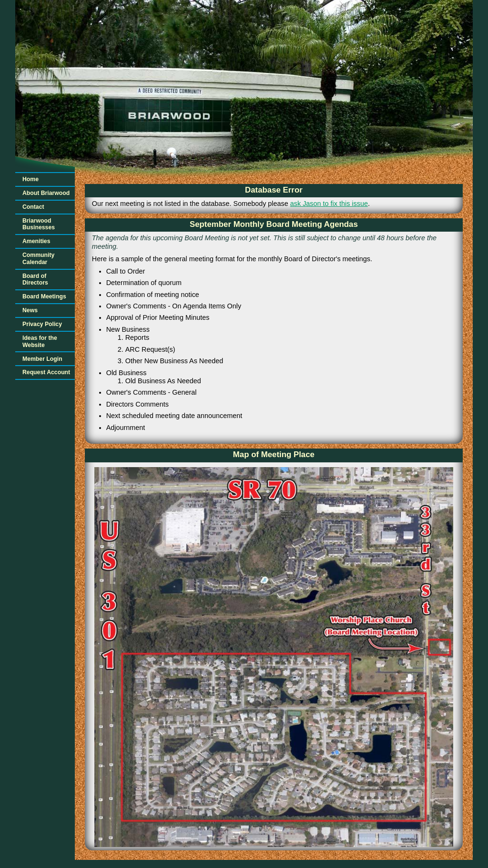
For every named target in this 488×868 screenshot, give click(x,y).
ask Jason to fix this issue (329, 204)
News (30, 310)
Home (30, 179)
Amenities (36, 241)
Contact (33, 207)
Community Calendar (38, 259)
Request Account (46, 372)
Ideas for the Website (40, 342)
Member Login (42, 359)
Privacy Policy (42, 324)
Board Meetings (44, 296)
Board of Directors (35, 280)
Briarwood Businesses (39, 224)
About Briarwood (46, 193)
